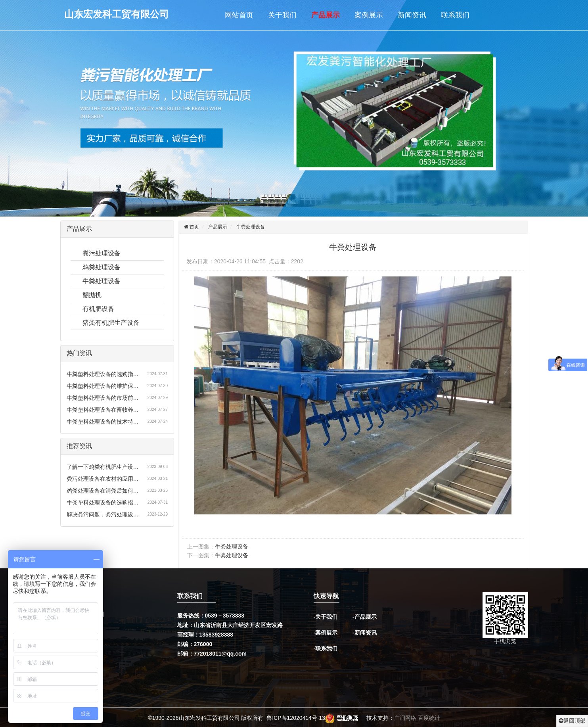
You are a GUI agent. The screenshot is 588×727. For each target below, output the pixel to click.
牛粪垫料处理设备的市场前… (103, 398)
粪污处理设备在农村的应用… (103, 479)
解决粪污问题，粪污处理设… (103, 514)
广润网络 (405, 718)
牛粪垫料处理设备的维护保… (103, 386)
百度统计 (429, 718)
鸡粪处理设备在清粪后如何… (103, 491)
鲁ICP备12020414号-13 (296, 718)
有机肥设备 (98, 309)
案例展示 (369, 15)
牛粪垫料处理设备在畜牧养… (103, 410)
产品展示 (326, 15)
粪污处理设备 (102, 253)
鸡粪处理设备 (102, 267)
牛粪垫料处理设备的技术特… (103, 422)
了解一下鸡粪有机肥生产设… (103, 467)
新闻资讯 (412, 15)
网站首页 (239, 15)
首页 (194, 227)
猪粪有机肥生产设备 (111, 323)
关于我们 (282, 15)
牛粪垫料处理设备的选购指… (103, 374)
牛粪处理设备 (102, 281)
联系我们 (455, 15)
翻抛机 (92, 295)
